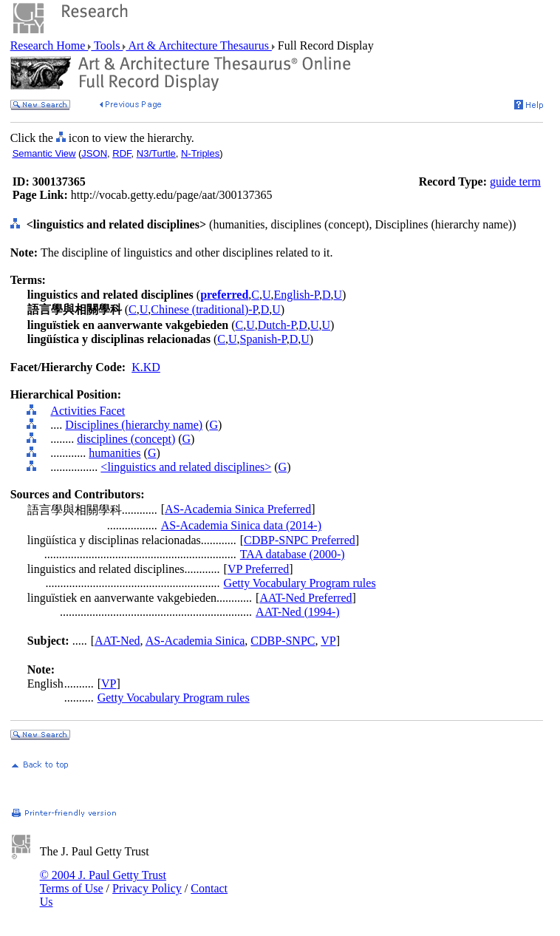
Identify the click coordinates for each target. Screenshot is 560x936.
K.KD (146, 367)
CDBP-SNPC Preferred (300, 540)
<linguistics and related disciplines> (186, 467)
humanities (115, 453)
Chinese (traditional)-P (204, 309)
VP (328, 641)
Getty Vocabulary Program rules (300, 583)
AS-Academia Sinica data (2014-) (241, 525)
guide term (515, 182)
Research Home (49, 45)
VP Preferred (258, 569)
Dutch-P (277, 325)
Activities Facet (88, 411)
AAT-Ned (117, 641)
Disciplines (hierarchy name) (134, 425)
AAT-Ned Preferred (305, 598)
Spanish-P (263, 339)
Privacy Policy (147, 888)
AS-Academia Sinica (195, 641)
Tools (107, 45)
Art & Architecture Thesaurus (198, 45)
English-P (297, 295)
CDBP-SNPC (283, 641)
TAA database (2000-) (293, 554)
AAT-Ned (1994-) (298, 612)
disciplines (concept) (126, 439)
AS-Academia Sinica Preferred (238, 509)
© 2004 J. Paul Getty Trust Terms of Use (103, 882)
